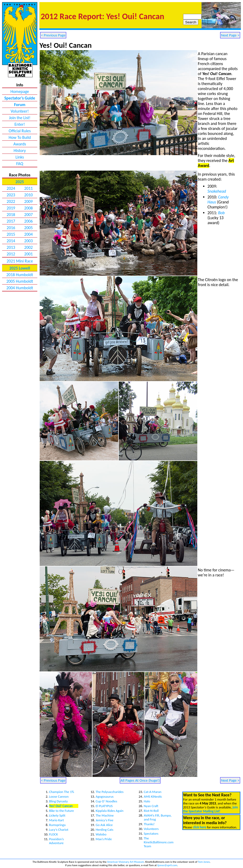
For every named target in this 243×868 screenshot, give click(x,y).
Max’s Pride (104, 839)
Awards (20, 144)
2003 (28, 241)
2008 (28, 208)
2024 (11, 188)
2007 (28, 215)
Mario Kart (56, 820)
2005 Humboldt (20, 281)
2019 (11, 208)
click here (200, 827)
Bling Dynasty (58, 801)
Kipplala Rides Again (110, 811)
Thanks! (149, 824)
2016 (11, 228)
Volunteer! (20, 111)
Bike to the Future (61, 811)
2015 (11, 234)
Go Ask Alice (104, 825)
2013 (11, 247)
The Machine (105, 815)
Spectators (151, 833)
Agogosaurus (105, 796)
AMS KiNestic (153, 796)
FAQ (20, 164)
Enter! (20, 124)
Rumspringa (57, 825)
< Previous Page (53, 35)
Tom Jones (204, 862)
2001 (28, 254)
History (20, 151)
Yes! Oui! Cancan (61, 806)
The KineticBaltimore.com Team (159, 842)
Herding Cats (104, 830)
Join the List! (20, 118)
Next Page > (230, 35)
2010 (28, 195)
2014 (11, 241)
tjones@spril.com (167, 865)
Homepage (20, 91)
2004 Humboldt (20, 288)
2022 (11, 201)
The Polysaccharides (110, 792)
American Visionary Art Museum (126, 862)
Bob (221, 213)
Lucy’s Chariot (59, 830)
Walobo (101, 834)
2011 (28, 188)
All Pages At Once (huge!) (140, 780)
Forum (20, 105)
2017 (11, 221)
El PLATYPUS (104, 806)
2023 (11, 195)
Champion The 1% (62, 792)
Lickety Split (57, 815)
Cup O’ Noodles (106, 801)
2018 (11, 215)
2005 (28, 228)
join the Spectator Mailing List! (211, 809)
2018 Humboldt (20, 275)
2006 (28, 221)
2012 (11, 254)
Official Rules (20, 131)
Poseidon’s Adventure (56, 841)
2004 (28, 234)
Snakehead (217, 191)
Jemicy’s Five (104, 820)
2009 (28, 201)
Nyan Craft (151, 806)
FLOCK (53, 834)
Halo (147, 801)
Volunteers (151, 829)
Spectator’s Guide (20, 98)
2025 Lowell (20, 268)
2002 (28, 247)
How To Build (20, 137)
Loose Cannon (59, 796)
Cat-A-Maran (152, 792)
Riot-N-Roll (151, 811)
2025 (20, 182)
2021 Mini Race (20, 261)
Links (20, 157)
